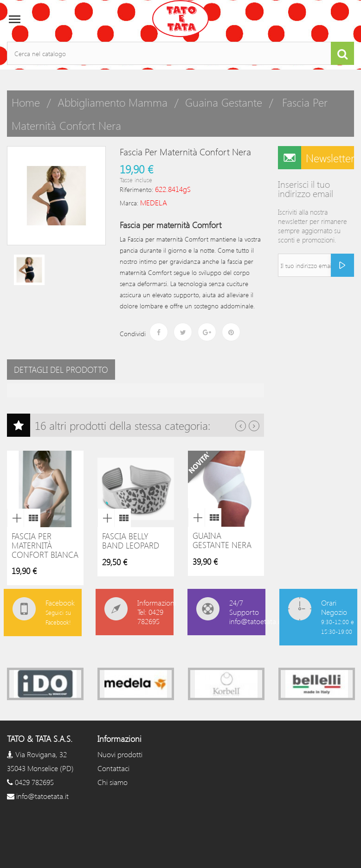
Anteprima (15, 518)
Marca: (129, 203)
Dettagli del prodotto (61, 370)
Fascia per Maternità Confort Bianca (45, 545)
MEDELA (154, 202)
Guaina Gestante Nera (222, 540)
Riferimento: (136, 189)
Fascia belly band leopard (131, 541)
